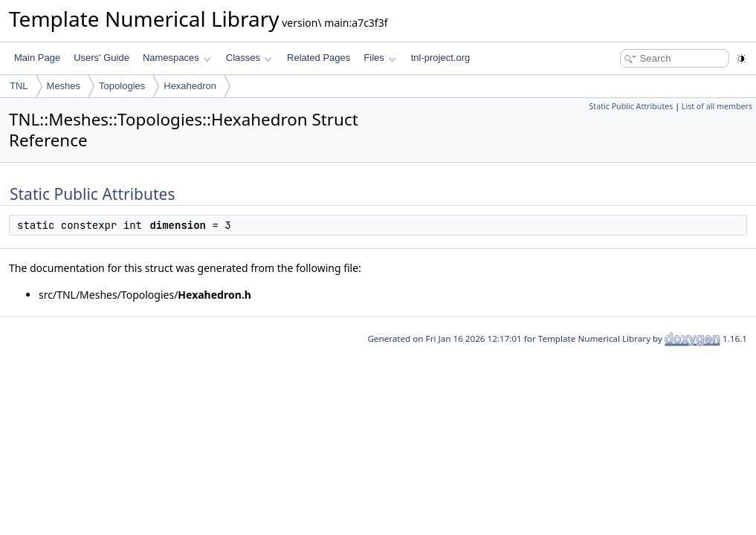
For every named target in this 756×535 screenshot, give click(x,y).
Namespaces (177, 58)
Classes (249, 58)
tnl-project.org (440, 58)
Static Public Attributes (631, 106)
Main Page (37, 58)
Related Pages (319, 58)
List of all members (717, 106)
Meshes (64, 86)
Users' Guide (101, 58)
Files (379, 58)
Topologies (122, 86)
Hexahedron (190, 86)
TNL (19, 86)
